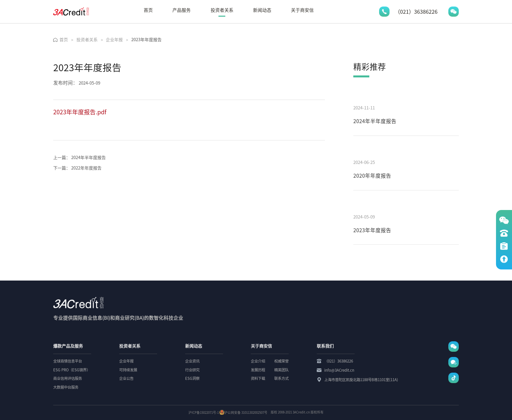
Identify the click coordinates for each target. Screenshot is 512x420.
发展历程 (258, 370)
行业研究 (192, 370)
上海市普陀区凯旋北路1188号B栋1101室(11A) (361, 380)
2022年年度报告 (77, 168)
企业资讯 (192, 361)
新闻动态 (262, 10)
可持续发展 (128, 370)
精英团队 (281, 370)
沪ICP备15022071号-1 (204, 412)
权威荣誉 (281, 361)
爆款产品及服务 (68, 346)
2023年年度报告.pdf (80, 112)
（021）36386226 (339, 361)
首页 (148, 10)
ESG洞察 (192, 378)
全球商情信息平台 (68, 361)
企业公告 (126, 378)
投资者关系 (222, 10)
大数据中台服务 (66, 387)
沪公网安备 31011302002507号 (243, 412)
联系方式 (281, 378)
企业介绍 (258, 361)
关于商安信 (302, 10)
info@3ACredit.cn (339, 370)
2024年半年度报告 (80, 158)
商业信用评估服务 (68, 378)
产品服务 (182, 10)
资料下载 (258, 378)
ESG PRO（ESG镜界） (72, 370)
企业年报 (126, 361)
